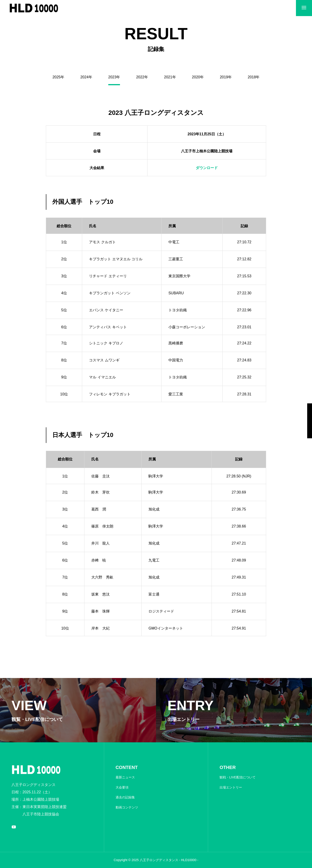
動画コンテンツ (127, 807)
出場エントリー (231, 787)
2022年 (142, 77)
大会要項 (122, 787)
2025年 (58, 77)
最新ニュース (125, 777)
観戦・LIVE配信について (237, 777)
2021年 (170, 77)
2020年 (198, 77)
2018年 (254, 77)
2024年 (86, 77)
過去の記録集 (125, 797)
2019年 (226, 77)
